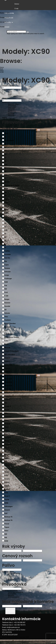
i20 (5, 310)
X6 (5, 241)
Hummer (7, 303)
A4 (5, 137)
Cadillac (7, 251)
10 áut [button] (4, 90)
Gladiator (8, 320)
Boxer (6, 427)
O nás (16, 9)
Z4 (5, 248)
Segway (7, 465)
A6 (5, 144)
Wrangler (8, 327)
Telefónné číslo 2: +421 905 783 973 (14, 625)
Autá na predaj (9, 13)
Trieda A (7, 358)
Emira (6, 344)
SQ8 (6, 175)
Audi (6, 134)
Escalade (8, 254)
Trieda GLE (8, 382)
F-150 (6, 296)
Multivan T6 (8, 520)
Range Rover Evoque (12, 337)
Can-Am (7, 258)
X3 (5, 227)
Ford (6, 292)
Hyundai (7, 306)
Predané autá (9, 18)
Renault (7, 455)
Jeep (6, 317)
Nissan (7, 410)
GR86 (6, 503)
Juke (6, 413)
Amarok (7, 510)
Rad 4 (6, 210)
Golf (6, 513)
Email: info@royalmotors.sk (11, 627)
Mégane (7, 458)
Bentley (7, 182)
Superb (7, 482)
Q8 (5, 161)
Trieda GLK (8, 386)
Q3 (5, 154)
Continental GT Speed (12, 185)
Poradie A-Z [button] (6, 103)
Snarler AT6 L (9, 469)
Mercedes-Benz (10, 355)
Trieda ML (8, 389)
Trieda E (7, 368)
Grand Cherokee (10, 324)
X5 (5, 237)
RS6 (6, 165)
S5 (5, 168)
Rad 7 (6, 216)
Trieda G (7, 372)
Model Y (7, 496)
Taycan (7, 448)
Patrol (6, 420)
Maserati (7, 348)
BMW (6, 189)
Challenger (8, 279)
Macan (7, 441)
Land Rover (8, 334)
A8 (5, 151)
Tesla (6, 493)
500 (6, 289)
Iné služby (9, 22)
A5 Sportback (9, 140)
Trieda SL (8, 396)
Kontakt (7, 27)
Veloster (7, 313)
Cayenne (7, 437)
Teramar (7, 268)
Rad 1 (6, 199)
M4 (5, 192)
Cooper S (8, 406)
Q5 (5, 451)
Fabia (6, 475)
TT (5, 178)
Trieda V (7, 399)
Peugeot (7, 424)
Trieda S (7, 393)
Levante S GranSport (12, 351)
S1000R (7, 220)
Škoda (7, 472)
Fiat (6, 286)
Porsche (7, 434)
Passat (7, 524)
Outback (7, 489)
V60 (6, 538)
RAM (6, 282)
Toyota (7, 500)
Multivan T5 (8, 517)
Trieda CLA (8, 365)
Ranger (7, 299)
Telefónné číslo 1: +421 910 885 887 (14, 622)
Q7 (5, 158)
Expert (7, 431)
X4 (5, 234)
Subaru (7, 486)
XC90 (6, 541)
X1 (5, 223)
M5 (5, 196)
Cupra (7, 265)
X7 (5, 244)
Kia (6, 330)
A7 (5, 147)
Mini (6, 403)
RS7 (6, 462)
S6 (5, 172)
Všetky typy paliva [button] (8, 572)
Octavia (7, 479)
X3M (6, 230)
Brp (6, 261)
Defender (8, 272)
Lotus (6, 341)
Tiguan (7, 527)
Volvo (6, 531)
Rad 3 (6, 206)
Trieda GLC (8, 379)
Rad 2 (6, 203)
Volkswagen (9, 507)
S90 (6, 534)
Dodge (7, 275)
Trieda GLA (8, 375)
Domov (17, 4)
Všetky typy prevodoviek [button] (10, 591)
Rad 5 (6, 213)
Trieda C (7, 361)
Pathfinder (8, 417)
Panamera (8, 444)
